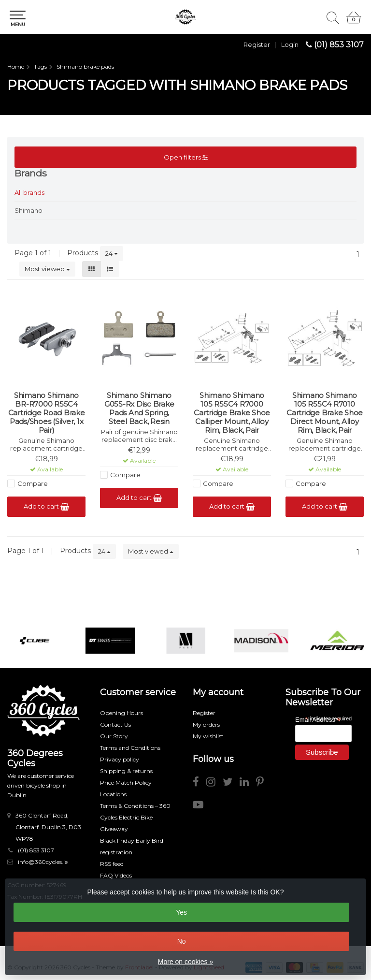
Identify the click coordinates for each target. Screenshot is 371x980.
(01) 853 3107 (339, 45)
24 (112, 253)
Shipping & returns (126, 771)
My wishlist (208, 736)
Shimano (29, 210)
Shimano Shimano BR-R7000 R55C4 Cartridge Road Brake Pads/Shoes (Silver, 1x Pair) (47, 413)
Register (257, 44)
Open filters (186, 157)
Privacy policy (120, 759)
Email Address (318, 719)
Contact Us (115, 724)
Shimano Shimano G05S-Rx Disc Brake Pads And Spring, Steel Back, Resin (139, 409)
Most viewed (47, 269)
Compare (33, 483)
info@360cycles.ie (43, 862)
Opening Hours (121, 713)
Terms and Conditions (130, 748)
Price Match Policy (126, 783)
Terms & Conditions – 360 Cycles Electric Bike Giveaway (135, 817)
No (182, 941)
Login (290, 44)
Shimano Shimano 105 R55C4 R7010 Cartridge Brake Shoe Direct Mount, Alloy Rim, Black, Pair (325, 413)
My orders (206, 724)
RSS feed (112, 864)
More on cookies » (185, 962)
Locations (113, 794)
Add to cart (46, 506)
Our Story (114, 736)
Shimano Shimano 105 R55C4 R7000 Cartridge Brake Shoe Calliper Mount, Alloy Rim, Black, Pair (232, 413)
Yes (181, 912)
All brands (29, 192)
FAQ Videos (116, 875)
